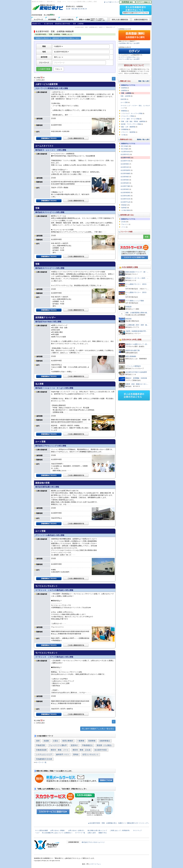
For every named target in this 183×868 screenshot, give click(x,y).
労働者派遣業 (41, 750)
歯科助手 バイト (63, 754)
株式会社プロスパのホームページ (93, 842)
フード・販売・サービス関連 (130, 119)
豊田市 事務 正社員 (81, 750)
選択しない (59, 57)
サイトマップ (137, 830)
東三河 (85, 9)
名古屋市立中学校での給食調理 (136, 372)
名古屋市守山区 (125, 202)
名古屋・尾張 (70, 9)
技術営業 (123, 99)
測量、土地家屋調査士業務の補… (137, 313)
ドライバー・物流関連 (128, 132)
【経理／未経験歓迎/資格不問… (136, 331)
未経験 (46, 741)
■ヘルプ (107, 2)
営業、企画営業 (125, 96)
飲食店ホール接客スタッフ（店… (137, 344)
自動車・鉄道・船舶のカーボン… (137, 384)
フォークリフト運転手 (58, 745)
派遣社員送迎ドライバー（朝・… (137, 272)
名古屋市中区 (125, 154)
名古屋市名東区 (125, 196)
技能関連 (124, 90)
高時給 (76, 754)
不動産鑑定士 (87, 745)
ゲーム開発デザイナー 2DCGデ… (136, 285)
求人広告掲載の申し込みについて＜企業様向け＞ (57, 833)
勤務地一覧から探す (143, 139)
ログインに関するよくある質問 (130, 59)
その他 (123, 135)
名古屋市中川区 (125, 161)
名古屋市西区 (125, 164)
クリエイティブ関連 (128, 116)
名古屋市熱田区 (125, 170)
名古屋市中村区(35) (61, 52)
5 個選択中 (58, 46)
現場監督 (128, 307)
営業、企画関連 (126, 93)
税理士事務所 (68, 741)
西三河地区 (125, 146)
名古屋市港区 (125, 180)
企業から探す (92, 833)
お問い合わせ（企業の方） (77, 830)
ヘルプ (37, 833)
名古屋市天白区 (125, 199)
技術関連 (124, 88)
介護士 (56, 741)
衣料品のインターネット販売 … (137, 278)
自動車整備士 (105, 741)
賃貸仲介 (74, 745)
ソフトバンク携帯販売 (133, 366)
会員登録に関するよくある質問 (130, 43)
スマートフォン (96, 864)
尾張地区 (124, 205)
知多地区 (124, 208)
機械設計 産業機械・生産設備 (136, 378)
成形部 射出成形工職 (132, 350)
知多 (76, 9)
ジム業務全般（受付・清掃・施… (137, 325)
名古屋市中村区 (101, 750)
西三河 (80, 9)
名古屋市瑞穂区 (125, 173)
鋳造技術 (128, 319)
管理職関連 (125, 129)
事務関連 (124, 111)
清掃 (38, 741)
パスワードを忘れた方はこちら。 (130, 57)
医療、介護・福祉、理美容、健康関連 (133, 121)
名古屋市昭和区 (125, 192)
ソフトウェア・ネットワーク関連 (132, 113)
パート (123, 227)
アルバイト (125, 224)
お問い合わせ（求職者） (58, 830)
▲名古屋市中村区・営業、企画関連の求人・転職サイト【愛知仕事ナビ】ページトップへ (118, 823)
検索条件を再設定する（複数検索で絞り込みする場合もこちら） (57, 38)
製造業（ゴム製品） (105, 745)
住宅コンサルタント (90, 754)
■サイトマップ (114, 2)
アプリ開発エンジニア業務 (135, 301)
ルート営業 (124, 102)
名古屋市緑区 (125, 183)
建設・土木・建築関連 (128, 127)
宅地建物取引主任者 (44, 759)
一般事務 (81, 741)
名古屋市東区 (125, 189)
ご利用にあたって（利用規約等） (120, 830)
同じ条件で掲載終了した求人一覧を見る (98, 729)
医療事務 (92, 741)
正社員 (123, 222)
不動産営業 (40, 745)
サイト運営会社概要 (41, 830)
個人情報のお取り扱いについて (97, 830)
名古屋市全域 (125, 151)
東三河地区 (125, 149)
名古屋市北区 (125, 167)
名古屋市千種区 (125, 186)
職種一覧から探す (144, 81)
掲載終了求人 (103, 833)
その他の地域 (125, 210)
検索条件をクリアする (128, 85)
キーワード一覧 (41, 762)
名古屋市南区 (125, 177)
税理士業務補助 (131, 356)
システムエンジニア (44, 754)
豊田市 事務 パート (60, 750)
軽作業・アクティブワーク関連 (131, 124)
